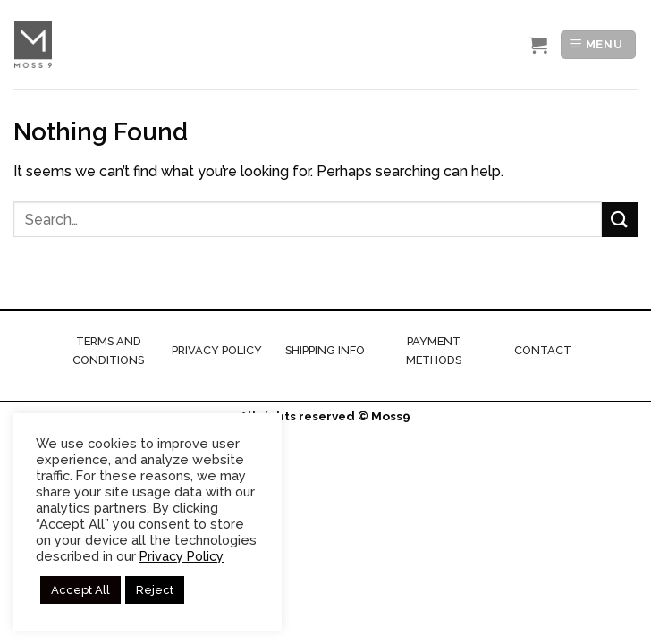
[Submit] (620, 220)
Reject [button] (155, 590)
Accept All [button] (80, 590)
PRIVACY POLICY (217, 350)
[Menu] (598, 45)
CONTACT (543, 350)
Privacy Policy (182, 556)
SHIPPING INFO (325, 350)
